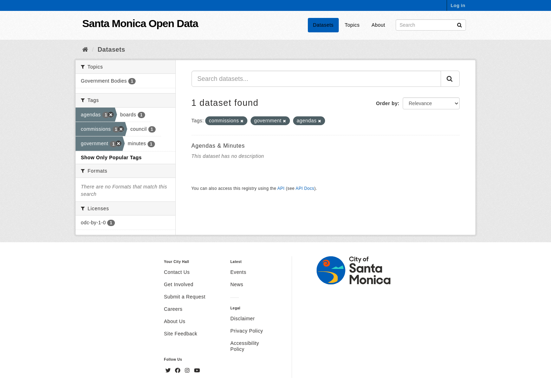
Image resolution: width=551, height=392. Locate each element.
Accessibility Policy (245, 346)
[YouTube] (197, 371)
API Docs (305, 188)
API (281, 188)
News (237, 284)
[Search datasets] (431, 25)
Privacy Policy (247, 331)
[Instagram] (188, 371)
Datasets (323, 25)
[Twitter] (169, 371)
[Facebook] (179, 371)
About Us (175, 321)
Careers (173, 309)
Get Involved (179, 284)
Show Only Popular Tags (111, 158)
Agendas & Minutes (218, 146)
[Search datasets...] (316, 79)
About (378, 25)
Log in (458, 5)
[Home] (85, 50)
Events (238, 272)
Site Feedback (181, 334)
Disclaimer (242, 319)
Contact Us (177, 272)
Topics (352, 25)
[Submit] (459, 24)
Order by (387, 103)
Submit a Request (185, 297)
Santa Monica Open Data (140, 23)
